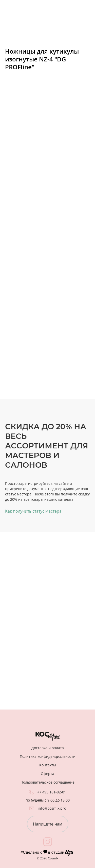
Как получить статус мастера (33, 511)
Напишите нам (48, 824)
